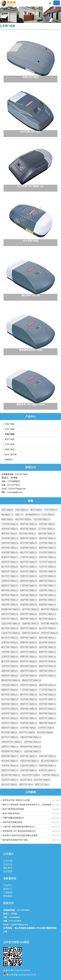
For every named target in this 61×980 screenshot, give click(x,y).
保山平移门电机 (47, 642)
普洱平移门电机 (29, 647)
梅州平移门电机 (47, 548)
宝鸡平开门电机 (10, 723)
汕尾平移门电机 (10, 543)
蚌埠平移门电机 (29, 756)
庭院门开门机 (42, 785)
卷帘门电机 (10, 439)
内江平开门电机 (10, 699)
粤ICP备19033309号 (20, 970)
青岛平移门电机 (10, 761)
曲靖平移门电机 (47, 638)
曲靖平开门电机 (47, 652)
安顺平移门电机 (31, 624)
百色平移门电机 (10, 605)
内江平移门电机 (47, 695)
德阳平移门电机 (47, 685)
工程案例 (8, 893)
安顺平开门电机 (31, 633)
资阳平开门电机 (29, 704)
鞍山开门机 (26, 780)
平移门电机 (10, 424)
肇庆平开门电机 (29, 567)
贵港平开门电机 (29, 614)
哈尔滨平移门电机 (11, 775)
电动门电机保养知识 (11, 813)
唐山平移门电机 (49, 761)
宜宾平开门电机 (10, 709)
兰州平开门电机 (46, 728)
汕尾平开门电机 (10, 581)
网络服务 (8, 896)
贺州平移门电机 (47, 600)
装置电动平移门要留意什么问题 (16, 800)
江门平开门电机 (47, 562)
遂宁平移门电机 (10, 695)
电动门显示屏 (11, 454)
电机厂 (19, 515)
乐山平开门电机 (47, 699)
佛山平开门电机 (29, 552)
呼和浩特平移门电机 (31, 747)
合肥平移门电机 (33, 751)
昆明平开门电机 (29, 652)
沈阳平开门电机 (10, 770)
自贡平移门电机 (29, 676)
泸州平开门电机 (29, 685)
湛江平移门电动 (28, 534)
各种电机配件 (33, 515)
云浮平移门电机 (47, 543)
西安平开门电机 (47, 718)
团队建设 (8, 868)
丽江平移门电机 (10, 647)
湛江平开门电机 (10, 576)
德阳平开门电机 (10, 690)
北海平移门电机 (47, 595)
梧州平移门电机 (10, 595)
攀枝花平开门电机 (32, 680)
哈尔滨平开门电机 (31, 775)
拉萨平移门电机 (33, 742)
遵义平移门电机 (47, 619)
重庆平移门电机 (29, 666)
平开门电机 (10, 429)
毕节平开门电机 (49, 633)
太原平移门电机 (10, 766)
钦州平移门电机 (47, 605)
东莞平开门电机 (47, 557)
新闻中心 (8, 889)
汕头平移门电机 (10, 538)
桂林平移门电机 (29, 590)
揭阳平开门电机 (47, 581)
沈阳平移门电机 (47, 766)
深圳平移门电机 (10, 529)
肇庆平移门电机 (9, 534)
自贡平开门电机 (47, 676)
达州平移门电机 (10, 713)
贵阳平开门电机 (29, 628)
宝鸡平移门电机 (29, 723)
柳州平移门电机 (10, 590)
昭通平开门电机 (29, 657)
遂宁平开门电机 (29, 695)
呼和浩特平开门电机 (12, 751)
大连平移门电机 (50, 775)
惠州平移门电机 (28, 529)
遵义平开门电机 (47, 628)
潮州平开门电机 (10, 586)
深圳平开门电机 (10, 562)
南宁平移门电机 (47, 586)
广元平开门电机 (47, 690)
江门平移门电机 (47, 529)
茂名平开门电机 (47, 571)
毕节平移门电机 (49, 624)
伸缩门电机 (10, 449)
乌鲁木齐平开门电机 (12, 742)
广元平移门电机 (29, 690)
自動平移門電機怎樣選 (12, 822)
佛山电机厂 (7, 515)
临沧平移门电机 (47, 647)
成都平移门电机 (10, 671)
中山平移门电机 (42, 519)
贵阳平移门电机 (29, 619)
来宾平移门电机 (29, 600)
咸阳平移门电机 (47, 723)
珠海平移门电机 (29, 524)
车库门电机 (9, 26)
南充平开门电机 (47, 709)
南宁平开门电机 (31, 609)
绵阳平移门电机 (47, 671)
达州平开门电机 (29, 713)
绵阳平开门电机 (10, 676)
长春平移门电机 (29, 770)
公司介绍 (8, 861)
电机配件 (9, 460)
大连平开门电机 (10, 780)
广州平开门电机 (29, 557)
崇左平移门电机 (10, 600)
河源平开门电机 (29, 576)
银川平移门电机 (45, 732)
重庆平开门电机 (47, 666)
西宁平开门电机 (27, 732)
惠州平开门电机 (29, 562)
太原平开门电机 (29, 766)
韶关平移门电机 (10, 548)
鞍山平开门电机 (9, 785)
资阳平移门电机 (10, 704)
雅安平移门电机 (47, 713)
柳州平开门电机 (49, 609)
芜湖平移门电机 (10, 756)
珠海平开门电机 (10, 557)
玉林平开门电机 (10, 619)
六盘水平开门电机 (11, 633)
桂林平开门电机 (10, 614)
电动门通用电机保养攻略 (13, 809)
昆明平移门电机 (29, 638)
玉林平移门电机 (47, 590)
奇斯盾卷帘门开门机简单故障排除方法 (19, 831)
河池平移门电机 (29, 605)
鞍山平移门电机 (42, 780)
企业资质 (8, 871)
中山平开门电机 (47, 552)
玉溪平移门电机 (10, 642)
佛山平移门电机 (23, 519)
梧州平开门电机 (47, 614)
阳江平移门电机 (29, 543)
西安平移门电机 (29, 718)
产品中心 (8, 885)
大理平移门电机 (10, 652)
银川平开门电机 (10, 737)
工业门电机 (10, 444)
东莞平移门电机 (47, 524)
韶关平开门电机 (29, 571)
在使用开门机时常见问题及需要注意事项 (20, 835)
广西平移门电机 (29, 586)
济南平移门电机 (47, 756)
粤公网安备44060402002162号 (20, 974)
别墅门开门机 (26, 785)
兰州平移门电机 (28, 728)
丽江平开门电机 (10, 661)
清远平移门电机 (29, 548)
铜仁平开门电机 (10, 638)
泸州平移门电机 (10, 685)
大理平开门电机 (10, 666)
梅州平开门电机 (29, 581)
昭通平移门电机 (29, 642)
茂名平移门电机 (47, 534)
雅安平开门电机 (10, 718)
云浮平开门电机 (47, 567)
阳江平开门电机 (10, 567)
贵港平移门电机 (29, 595)
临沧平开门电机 (47, 661)
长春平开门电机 (47, 770)
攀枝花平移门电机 (11, 680)
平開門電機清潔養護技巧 (13, 818)
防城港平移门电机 (11, 609)
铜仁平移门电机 (10, 628)
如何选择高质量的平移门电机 (15, 840)
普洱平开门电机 (29, 661)
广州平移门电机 (10, 524)
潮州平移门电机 (29, 538)
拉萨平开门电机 (10, 747)
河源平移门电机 (10, 552)
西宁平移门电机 (9, 732)
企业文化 (8, 864)
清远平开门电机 (10, 571)
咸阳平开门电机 (10, 728)
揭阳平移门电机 (47, 538)
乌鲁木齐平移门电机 (31, 737)
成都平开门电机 (29, 671)
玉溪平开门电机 (10, 657)
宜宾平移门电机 (47, 704)
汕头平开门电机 (47, 576)
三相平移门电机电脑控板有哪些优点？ (19, 827)
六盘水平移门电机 (11, 624)
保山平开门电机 (47, 657)
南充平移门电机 (29, 709)
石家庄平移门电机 (30, 761)
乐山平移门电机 (29, 699)
